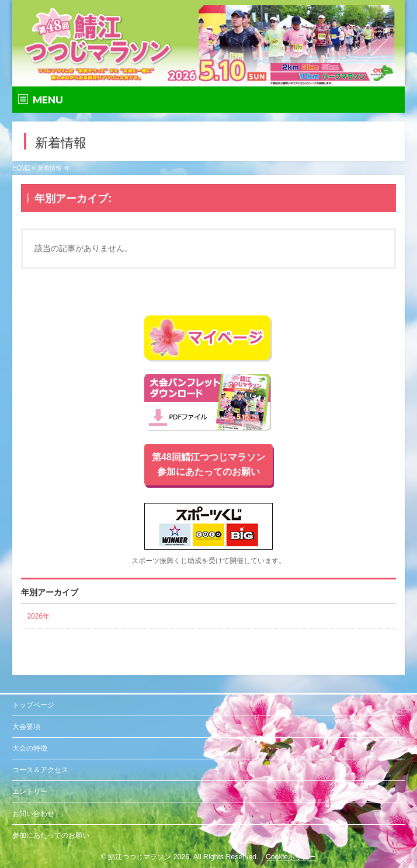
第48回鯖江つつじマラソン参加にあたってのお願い (208, 465)
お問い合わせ (33, 814)
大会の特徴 (30, 748)
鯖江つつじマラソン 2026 (149, 857)
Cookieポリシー (291, 857)
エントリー (30, 791)
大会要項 (26, 727)
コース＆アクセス (40, 770)
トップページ (33, 705)
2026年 (38, 616)
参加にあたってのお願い (51, 835)
